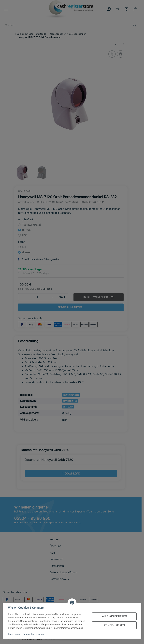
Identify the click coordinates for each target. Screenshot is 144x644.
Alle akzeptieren (114, 616)
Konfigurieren (114, 625)
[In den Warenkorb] (124, 638)
